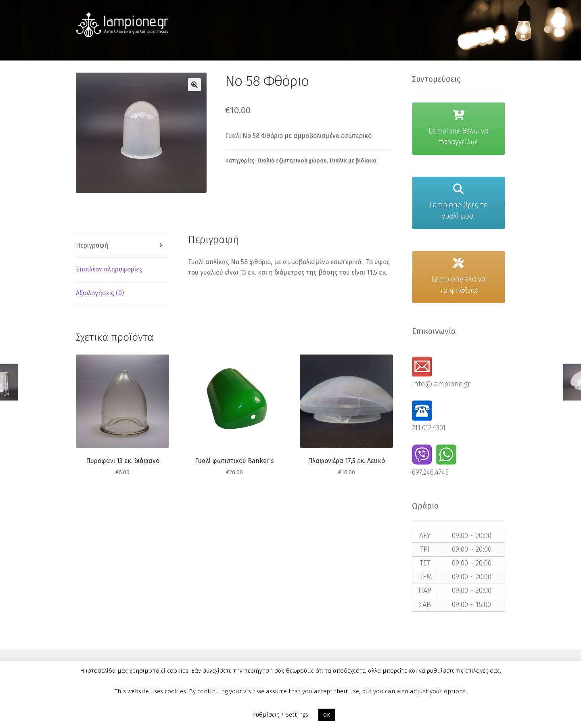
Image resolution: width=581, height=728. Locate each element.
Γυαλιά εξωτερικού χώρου (292, 161)
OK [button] (327, 715)
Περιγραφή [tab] (92, 245)
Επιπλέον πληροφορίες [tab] (109, 269)
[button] (194, 85)
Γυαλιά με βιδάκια (353, 161)
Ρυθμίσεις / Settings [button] (280, 715)
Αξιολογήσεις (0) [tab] (100, 293)
